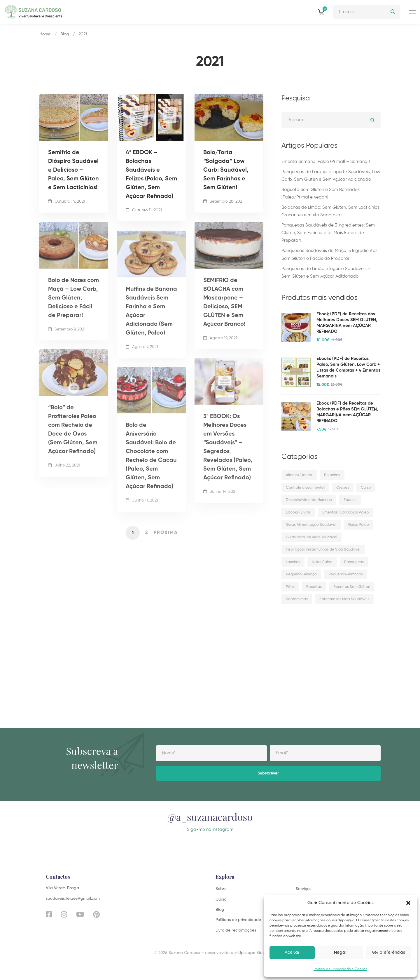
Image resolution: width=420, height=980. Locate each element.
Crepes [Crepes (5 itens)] (343, 488)
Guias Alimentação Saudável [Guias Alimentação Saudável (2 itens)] (311, 525)
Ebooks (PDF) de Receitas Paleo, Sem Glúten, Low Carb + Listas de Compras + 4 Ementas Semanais (348, 367)
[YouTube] (80, 914)
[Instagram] (64, 914)
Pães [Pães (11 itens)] (290, 587)
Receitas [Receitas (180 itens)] (314, 587)
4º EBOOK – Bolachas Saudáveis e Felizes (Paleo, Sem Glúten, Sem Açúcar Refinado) (151, 175)
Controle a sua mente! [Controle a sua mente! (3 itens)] (305, 488)
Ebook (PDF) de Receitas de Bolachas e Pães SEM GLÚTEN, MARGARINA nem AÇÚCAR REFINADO (347, 412)
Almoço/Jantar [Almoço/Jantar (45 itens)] (299, 475)
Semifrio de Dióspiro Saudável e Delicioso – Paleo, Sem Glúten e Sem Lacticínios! (73, 170)
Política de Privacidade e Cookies (340, 969)
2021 (83, 34)
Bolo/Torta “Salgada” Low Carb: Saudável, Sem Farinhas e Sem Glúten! (226, 170)
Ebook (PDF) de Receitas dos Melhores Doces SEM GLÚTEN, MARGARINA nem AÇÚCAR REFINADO (347, 323)
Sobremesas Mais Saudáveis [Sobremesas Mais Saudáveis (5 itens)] (344, 599)
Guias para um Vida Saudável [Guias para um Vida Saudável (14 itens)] (311, 537)
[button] (408, 903)
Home (45, 34)
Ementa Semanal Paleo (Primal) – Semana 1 (326, 162)
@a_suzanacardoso (210, 823)
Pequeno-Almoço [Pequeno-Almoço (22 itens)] (301, 574)
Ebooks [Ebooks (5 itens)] (350, 500)
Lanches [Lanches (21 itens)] (293, 562)
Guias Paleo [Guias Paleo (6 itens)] (358, 525)
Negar (340, 952)
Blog (65, 34)
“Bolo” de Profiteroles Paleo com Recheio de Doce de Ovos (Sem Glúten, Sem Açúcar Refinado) (73, 437)
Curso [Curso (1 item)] (366, 488)
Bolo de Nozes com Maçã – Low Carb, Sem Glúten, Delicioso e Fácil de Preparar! (73, 305)
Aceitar (292, 952)
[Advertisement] (331, 658)
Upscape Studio (253, 953)
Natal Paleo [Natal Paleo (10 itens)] (322, 562)
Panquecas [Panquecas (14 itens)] (354, 562)
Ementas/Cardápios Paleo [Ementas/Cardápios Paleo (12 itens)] (346, 512)
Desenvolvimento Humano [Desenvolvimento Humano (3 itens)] (309, 500)
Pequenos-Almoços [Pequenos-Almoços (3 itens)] (346, 574)
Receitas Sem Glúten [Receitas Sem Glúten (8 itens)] (352, 587)
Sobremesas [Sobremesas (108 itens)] (297, 599)
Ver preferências (388, 952)
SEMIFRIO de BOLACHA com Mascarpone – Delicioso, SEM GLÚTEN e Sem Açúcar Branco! (224, 310)
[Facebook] (49, 914)
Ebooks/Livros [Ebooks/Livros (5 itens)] (298, 512)
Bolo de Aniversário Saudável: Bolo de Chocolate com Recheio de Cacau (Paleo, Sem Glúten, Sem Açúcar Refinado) (151, 463)
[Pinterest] (96, 914)
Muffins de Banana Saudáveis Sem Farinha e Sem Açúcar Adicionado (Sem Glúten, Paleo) (151, 318)
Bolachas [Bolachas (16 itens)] (332, 475)
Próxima (166, 533)
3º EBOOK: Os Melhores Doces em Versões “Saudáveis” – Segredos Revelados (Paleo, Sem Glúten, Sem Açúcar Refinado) (228, 455)
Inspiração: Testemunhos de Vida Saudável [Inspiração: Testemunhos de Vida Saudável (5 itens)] (323, 550)
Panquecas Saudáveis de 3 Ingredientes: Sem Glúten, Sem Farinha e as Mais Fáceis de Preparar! (328, 233)
